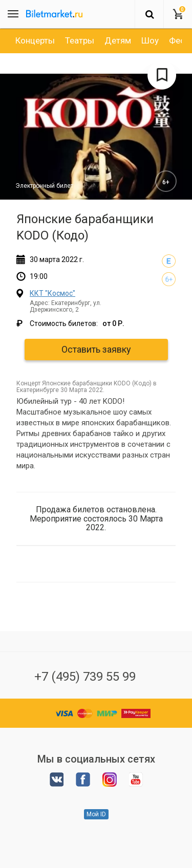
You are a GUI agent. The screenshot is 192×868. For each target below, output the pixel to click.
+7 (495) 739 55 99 (85, 677)
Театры (80, 40)
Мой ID (96, 814)
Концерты (35, 40)
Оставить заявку (96, 349)
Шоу (150, 40)
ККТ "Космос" (52, 293)
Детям (118, 40)
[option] (35, 40)
